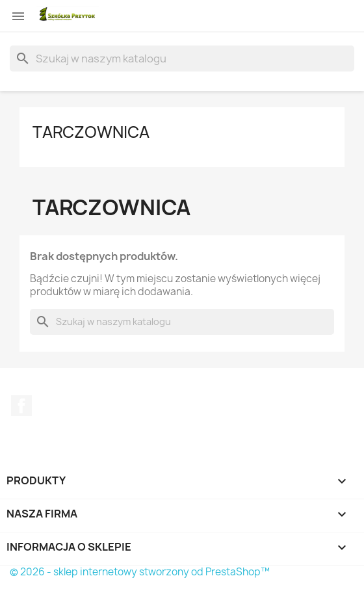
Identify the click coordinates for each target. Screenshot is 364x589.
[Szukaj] (182, 59)
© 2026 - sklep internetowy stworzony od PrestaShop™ (140, 572)
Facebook (21, 406)
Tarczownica (91, 132)
